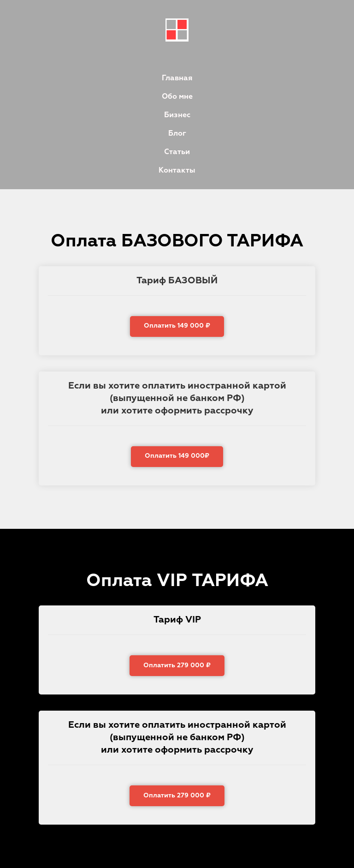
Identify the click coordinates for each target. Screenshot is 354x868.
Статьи (177, 152)
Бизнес (177, 115)
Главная (177, 78)
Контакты (177, 171)
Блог (177, 134)
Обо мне (177, 97)
